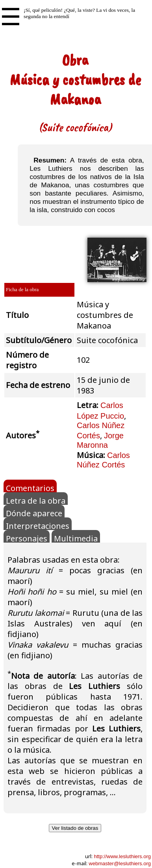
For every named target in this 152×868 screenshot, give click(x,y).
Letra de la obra (36, 500)
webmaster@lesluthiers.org (120, 863)
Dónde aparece (34, 513)
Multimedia (76, 538)
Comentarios (30, 488)
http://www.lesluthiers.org (122, 856)
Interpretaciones (38, 525)
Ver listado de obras (75, 828)
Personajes (27, 538)
